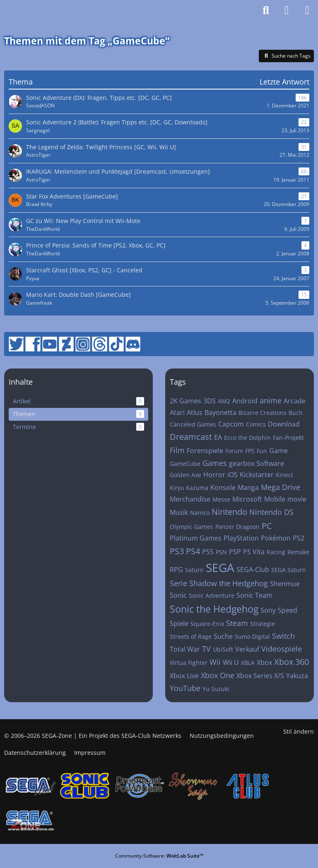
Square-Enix (207, 624)
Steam (237, 623)
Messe (221, 499)
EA (218, 437)
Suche (223, 636)
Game (278, 451)
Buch (296, 413)
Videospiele (282, 649)
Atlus (195, 412)
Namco (200, 513)
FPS (250, 451)
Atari (177, 412)
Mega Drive (281, 487)
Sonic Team (254, 595)
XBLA (248, 663)
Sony (268, 610)
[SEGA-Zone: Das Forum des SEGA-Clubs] (28, 10)
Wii (215, 662)
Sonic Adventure (212, 595)
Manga (248, 487)
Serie (178, 583)
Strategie (263, 624)
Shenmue (285, 584)
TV (206, 649)
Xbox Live (184, 676)
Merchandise (190, 499)
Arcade (295, 401)
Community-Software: (159, 856)
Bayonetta (220, 412)
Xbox (264, 662)
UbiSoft (223, 649)
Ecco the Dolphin (247, 438)
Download (284, 424)
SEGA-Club (253, 570)
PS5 (208, 552)
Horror (214, 475)
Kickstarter (257, 475)
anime (271, 400)
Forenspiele (205, 451)
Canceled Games (193, 424)
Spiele (179, 623)
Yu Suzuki (216, 689)
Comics (256, 424)
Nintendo (229, 512)
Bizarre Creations (263, 413)
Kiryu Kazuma (189, 488)
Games (215, 463)
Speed (288, 610)
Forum (234, 451)
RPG (176, 570)
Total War (185, 649)
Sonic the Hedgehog (214, 609)
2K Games (185, 401)
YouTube (185, 688)
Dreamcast (191, 437)
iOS (232, 475)
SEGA (220, 567)
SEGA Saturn (289, 570)
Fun (262, 451)
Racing (276, 552)
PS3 (177, 551)
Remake (298, 552)
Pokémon (276, 538)
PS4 (193, 551)
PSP (235, 552)
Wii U (231, 662)
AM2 (224, 401)
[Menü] (307, 10)
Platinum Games (196, 538)
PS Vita (254, 552)
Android (245, 401)
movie (297, 499)
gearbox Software (257, 463)
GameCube (185, 464)
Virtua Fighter (189, 663)
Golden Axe (185, 475)
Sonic (178, 595)
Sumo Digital (252, 636)
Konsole (223, 487)
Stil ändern (299, 731)
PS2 (299, 538)
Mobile (275, 499)
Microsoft (247, 499)
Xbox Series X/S (260, 676)
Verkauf (247, 649)
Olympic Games (192, 527)
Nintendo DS (271, 512)
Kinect (284, 475)
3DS (210, 401)
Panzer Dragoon (237, 527)
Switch (283, 636)
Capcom (231, 424)
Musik (179, 512)
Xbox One (218, 675)
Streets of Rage (191, 636)
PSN (221, 552)
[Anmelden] (287, 10)
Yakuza (297, 676)
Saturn (194, 570)
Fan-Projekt (288, 438)
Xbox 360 (291, 662)
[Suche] (266, 10)
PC (267, 526)
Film (177, 450)
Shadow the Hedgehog (229, 583)
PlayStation (241, 538)
